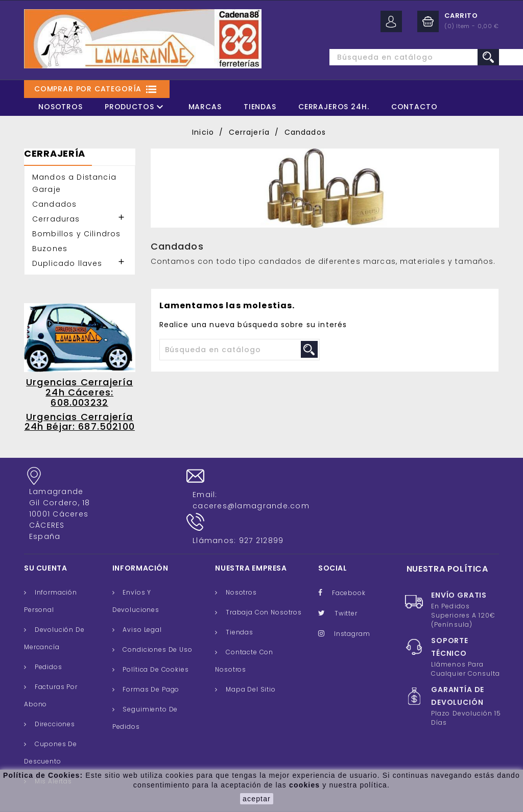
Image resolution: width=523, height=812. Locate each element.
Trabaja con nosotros (263, 588)
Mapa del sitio (250, 665)
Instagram (352, 609)
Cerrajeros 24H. (334, 107)
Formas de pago (150, 665)
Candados (54, 204)
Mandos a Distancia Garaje (74, 183)
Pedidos (47, 642)
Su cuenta (46, 544)
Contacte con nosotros (244, 636)
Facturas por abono (51, 671)
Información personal (51, 576)
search (488, 57)
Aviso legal (141, 605)
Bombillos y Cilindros (76, 234)
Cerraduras (56, 219)
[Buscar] (397, 57)
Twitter (346, 589)
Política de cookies (155, 645)
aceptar (257, 799)
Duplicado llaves (67, 263)
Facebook (349, 568)
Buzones (50, 249)
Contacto (414, 107)
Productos (136, 107)
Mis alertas (52, 757)
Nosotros (61, 107)
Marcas (205, 107)
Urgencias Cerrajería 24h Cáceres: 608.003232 (79, 392)
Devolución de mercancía (54, 614)
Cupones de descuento (51, 728)
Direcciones (54, 699)
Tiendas (260, 107)
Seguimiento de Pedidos (145, 693)
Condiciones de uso (157, 625)
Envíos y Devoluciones (136, 576)
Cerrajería (55, 154)
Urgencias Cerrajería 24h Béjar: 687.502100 (80, 422)
